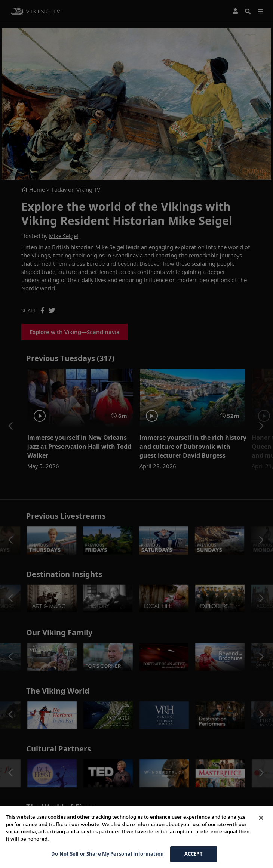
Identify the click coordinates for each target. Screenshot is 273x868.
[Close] (261, 818)
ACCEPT (194, 854)
